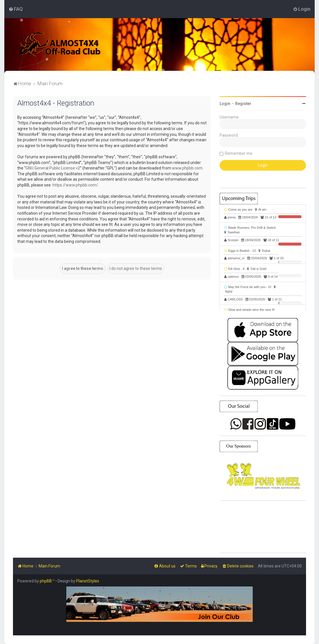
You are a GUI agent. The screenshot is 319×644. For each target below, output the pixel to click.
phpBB (46, 581)
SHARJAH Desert (263, 527)
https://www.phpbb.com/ (75, 185)
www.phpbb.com (187, 168)
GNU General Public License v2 (53, 168)
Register (243, 104)
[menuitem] (16, 9)
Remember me (239, 153)
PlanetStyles (88, 581)
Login (225, 104)
